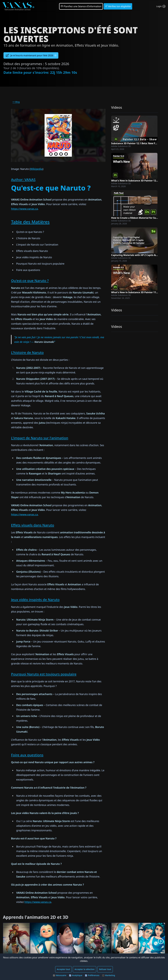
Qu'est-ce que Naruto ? (30, 281)
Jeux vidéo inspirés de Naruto (35, 600)
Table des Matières (30, 222)
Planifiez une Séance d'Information (81, 6)
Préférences (92, 975)
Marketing (109, 975)
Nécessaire (60, 975)
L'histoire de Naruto (27, 352)
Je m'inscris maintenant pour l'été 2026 (31, 55)
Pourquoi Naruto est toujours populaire (44, 674)
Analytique (76, 975)
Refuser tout (105, 969)
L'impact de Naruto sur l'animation (40, 438)
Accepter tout (63, 969)
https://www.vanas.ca (24, 209)
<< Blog (16, 102)
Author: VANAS (23, 180)
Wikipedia (36, 169)
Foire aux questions (27, 755)
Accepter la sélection (85, 969)
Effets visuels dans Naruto (33, 525)
